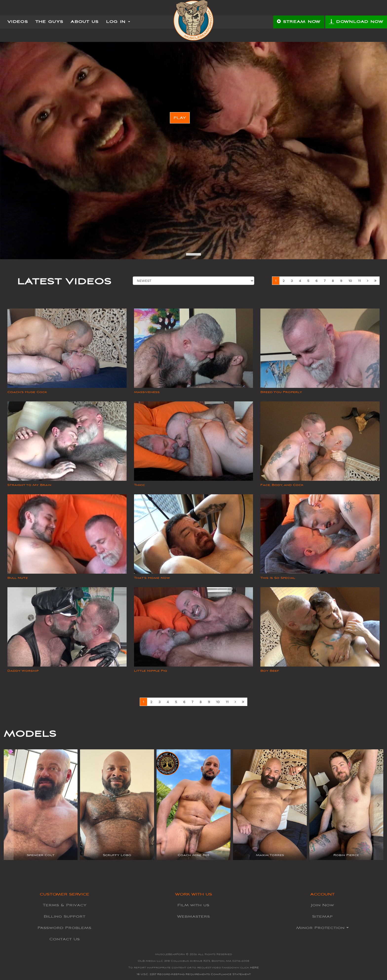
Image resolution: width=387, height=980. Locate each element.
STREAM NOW (299, 22)
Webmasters (193, 916)
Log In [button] (118, 22)
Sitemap (322, 916)
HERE (254, 968)
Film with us (193, 905)
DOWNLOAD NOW (356, 22)
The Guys (49, 22)
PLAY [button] (180, 118)
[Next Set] (375, 281)
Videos (18, 22)
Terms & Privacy (65, 905)
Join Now (322, 905)
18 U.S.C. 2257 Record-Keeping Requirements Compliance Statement (194, 974)
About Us (85, 22)
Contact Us (65, 939)
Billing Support (65, 916)
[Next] (368, 281)
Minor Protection (322, 928)
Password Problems (64, 928)
